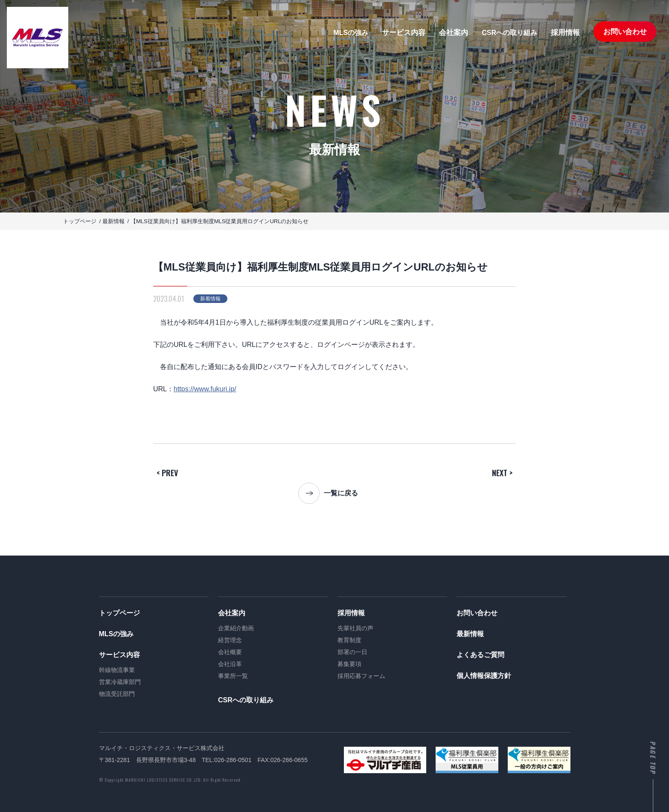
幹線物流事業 (117, 670)
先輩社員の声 (355, 628)
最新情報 (470, 634)
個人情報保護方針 (484, 676)
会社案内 (454, 33)
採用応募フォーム (361, 676)
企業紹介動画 (236, 628)
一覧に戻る (341, 493)
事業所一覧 (233, 676)
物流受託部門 (117, 694)
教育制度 (349, 640)
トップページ (119, 613)
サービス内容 (404, 33)
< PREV (167, 473)
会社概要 (230, 652)
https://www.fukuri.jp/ (205, 389)
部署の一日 (352, 652)
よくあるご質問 (480, 655)
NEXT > (502, 473)
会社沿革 (230, 664)
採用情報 (565, 33)
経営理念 (230, 640)
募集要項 (349, 664)
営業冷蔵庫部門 (120, 682)
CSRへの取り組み (509, 33)
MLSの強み (351, 33)
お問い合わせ (625, 32)
